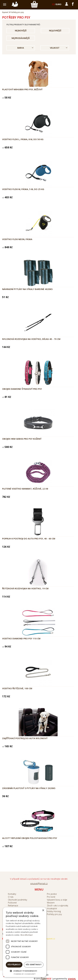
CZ (53, 4)
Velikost (55, 48)
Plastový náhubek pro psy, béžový (22, 89)
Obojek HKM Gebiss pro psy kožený (22, 439)
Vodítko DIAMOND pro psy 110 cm (21, 638)
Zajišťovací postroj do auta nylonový (25, 738)
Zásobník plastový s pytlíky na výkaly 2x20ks (29, 788)
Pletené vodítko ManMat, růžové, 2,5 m (25, 489)
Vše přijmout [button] (14, 965)
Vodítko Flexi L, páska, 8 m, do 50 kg (23, 139)
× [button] (43, 910)
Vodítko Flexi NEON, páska (17, 239)
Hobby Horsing (54, 911)
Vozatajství (52, 908)
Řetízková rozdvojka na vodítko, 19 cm (25, 588)
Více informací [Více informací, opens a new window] (26, 935)
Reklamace (13, 906)
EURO (59, 4)
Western (51, 903)
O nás (11, 897)
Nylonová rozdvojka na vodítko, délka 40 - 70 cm (31, 339)
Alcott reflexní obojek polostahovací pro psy (30, 838)
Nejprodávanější (21, 38)
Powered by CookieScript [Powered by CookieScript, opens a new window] (25, 974)
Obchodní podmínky (18, 900)
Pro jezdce (52, 894)
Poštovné (12, 903)
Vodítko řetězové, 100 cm (17, 688)
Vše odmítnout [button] (34, 965)
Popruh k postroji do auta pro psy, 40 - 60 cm (29, 539)
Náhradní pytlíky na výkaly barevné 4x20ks (27, 289)
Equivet (5, 12)
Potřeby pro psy (17, 12)
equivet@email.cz (39, 883)
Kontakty (12, 894)
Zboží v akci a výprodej (57, 906)
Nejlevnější (55, 31)
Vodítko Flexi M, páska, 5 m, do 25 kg (23, 189)
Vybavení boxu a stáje (57, 900)
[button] (25, 971)
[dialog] (25, 942)
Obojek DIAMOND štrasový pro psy (22, 389)
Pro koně (51, 897)
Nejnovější (21, 31)
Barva (21, 48)
